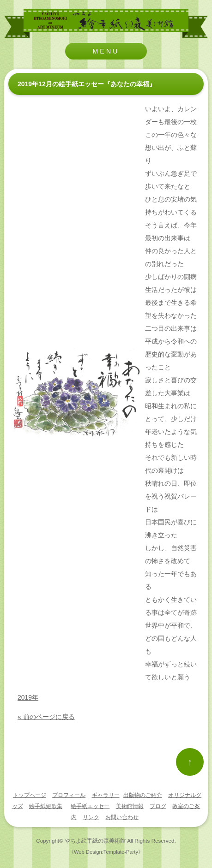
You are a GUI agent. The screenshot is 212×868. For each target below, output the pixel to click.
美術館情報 (130, 806)
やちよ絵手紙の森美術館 (95, 841)
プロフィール (69, 795)
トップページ (30, 795)
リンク (91, 817)
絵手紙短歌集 (46, 806)
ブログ (158, 806)
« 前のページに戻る (46, 717)
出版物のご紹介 (143, 795)
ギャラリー (106, 795)
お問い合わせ (122, 817)
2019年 (28, 697)
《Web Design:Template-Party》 (106, 852)
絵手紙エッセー (90, 806)
